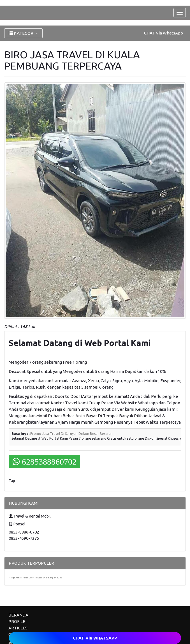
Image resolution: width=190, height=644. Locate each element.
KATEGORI (23, 33)
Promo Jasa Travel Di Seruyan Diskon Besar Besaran (71, 434)
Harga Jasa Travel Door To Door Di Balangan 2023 (35, 578)
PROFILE (17, 621)
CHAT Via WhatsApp (164, 33)
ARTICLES (18, 628)
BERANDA (18, 615)
